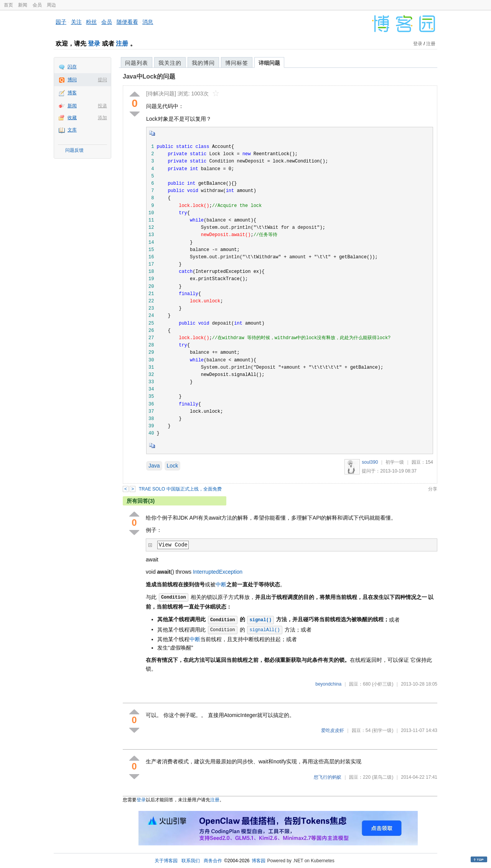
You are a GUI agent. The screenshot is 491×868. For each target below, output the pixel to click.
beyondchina (328, 684)
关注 (76, 22)
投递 (102, 106)
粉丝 (91, 22)
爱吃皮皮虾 (333, 730)
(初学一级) (382, 730)
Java (154, 466)
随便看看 (127, 22)
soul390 (370, 462)
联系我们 (191, 861)
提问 (102, 80)
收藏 (72, 118)
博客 (72, 93)
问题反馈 (74, 150)
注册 (122, 43)
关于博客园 (166, 861)
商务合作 (213, 861)
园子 (61, 22)
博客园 (259, 861)
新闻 (23, 5)
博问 (72, 80)
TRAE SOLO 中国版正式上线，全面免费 (180, 489)
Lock (173, 466)
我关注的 (170, 63)
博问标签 (237, 63)
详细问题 (269, 63)
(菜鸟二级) (382, 777)
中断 (221, 584)
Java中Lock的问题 (149, 76)
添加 (102, 118)
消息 (148, 22)
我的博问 (203, 63)
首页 (8, 5)
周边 (51, 5)
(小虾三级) (382, 684)
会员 (37, 5)
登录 (94, 43)
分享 (433, 489)
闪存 (72, 67)
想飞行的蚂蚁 (328, 777)
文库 (72, 130)
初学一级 (395, 462)
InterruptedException (218, 572)
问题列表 (137, 63)
